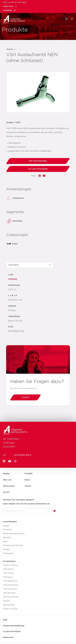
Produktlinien (9, 561)
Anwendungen (10, 522)
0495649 (13, 279)
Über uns (7, 480)
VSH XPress (8, 569)
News (27, 480)
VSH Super (8, 577)
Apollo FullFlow (10, 565)
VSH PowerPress (11, 597)
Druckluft (7, 530)
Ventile (10, 49)
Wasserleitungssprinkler (14, 534)
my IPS (6, 492)
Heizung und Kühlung (13, 545)
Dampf (6, 526)
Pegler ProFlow (10, 609)
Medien (6, 474)
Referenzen (9, 486)
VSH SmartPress (10, 585)
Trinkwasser (8, 553)
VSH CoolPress (10, 589)
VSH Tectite (8, 573)
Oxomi (28, 486)
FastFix (6, 601)
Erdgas (6, 549)
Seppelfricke (9, 605)
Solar (5, 541)
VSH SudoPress (10, 581)
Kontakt (29, 474)
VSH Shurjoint (9, 593)
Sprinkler (7, 538)
